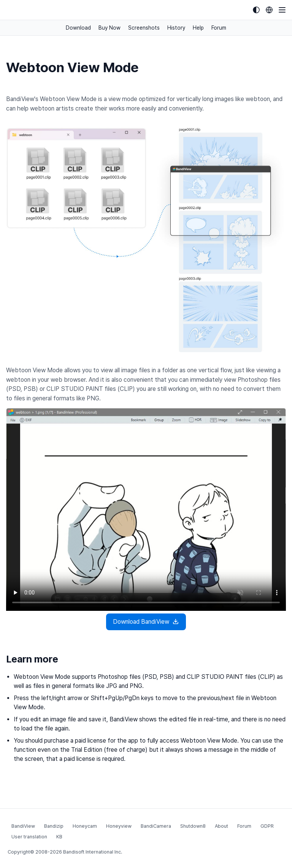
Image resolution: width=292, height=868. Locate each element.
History (176, 28)
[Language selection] (269, 10)
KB (59, 837)
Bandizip (54, 826)
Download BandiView (146, 622)
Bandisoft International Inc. (93, 852)
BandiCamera (156, 826)
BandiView (23, 826)
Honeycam (85, 826)
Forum (219, 28)
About (221, 826)
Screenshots (144, 28)
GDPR (267, 826)
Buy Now (109, 28)
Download (78, 28)
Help (198, 28)
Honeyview (119, 826)
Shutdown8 (193, 826)
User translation (29, 837)
